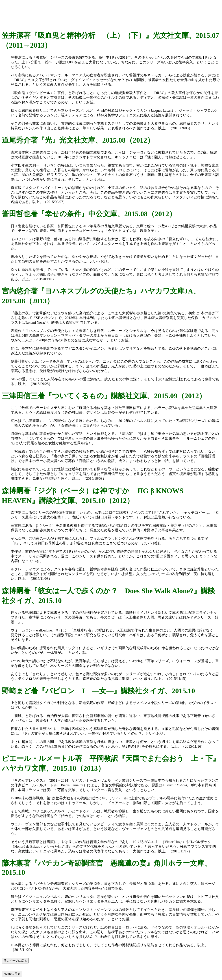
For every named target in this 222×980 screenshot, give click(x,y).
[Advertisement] (111, 12)
